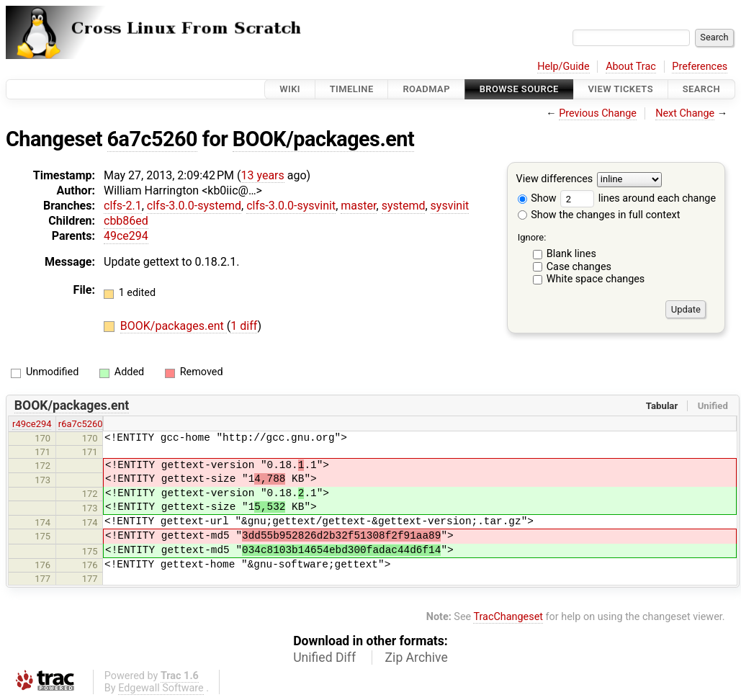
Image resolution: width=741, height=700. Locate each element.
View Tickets (621, 89)
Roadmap (426, 89)
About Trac (631, 67)
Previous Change (598, 113)
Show (537, 198)
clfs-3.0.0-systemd (194, 206)
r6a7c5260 (81, 424)
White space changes (596, 279)
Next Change (685, 113)
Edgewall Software (161, 688)
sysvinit (450, 206)
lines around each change (638, 198)
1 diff (244, 326)
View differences (555, 180)
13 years (262, 175)
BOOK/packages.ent (323, 139)
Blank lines (571, 254)
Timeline (352, 89)
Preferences (700, 67)
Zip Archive (417, 658)
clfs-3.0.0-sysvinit (291, 206)
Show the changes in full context (599, 215)
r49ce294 (32, 424)
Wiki (290, 89)
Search (701, 89)
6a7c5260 (152, 139)
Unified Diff (324, 658)
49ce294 (126, 236)
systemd (404, 206)
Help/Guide (563, 67)
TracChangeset (508, 617)
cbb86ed (126, 221)
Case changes (579, 267)
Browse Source (519, 89)
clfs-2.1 (123, 206)
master (358, 206)
